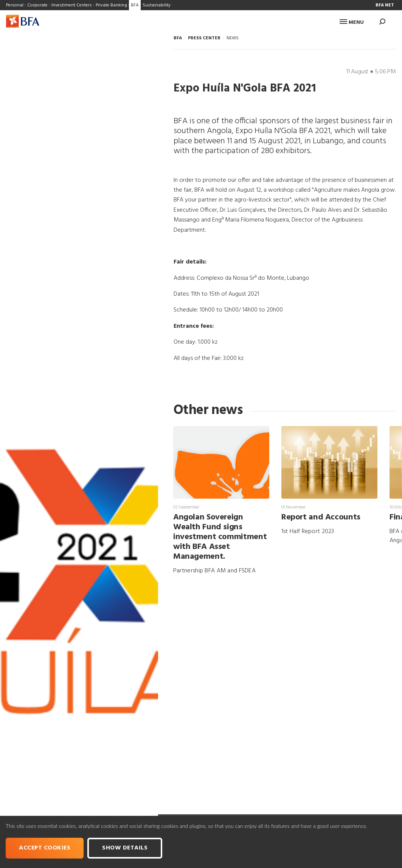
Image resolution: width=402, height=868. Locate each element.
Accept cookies (45, 848)
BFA (178, 38)
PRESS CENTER (204, 38)
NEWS (233, 38)
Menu (352, 22)
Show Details (125, 848)
